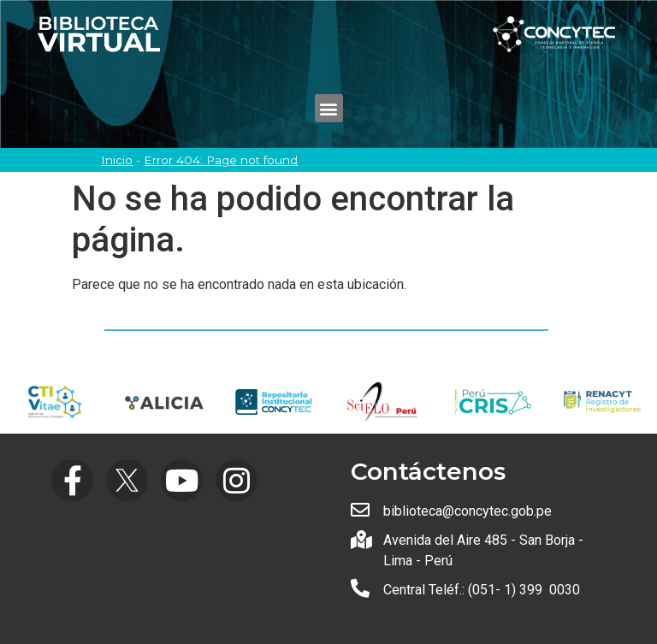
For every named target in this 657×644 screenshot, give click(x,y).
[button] (329, 108)
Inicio (117, 160)
